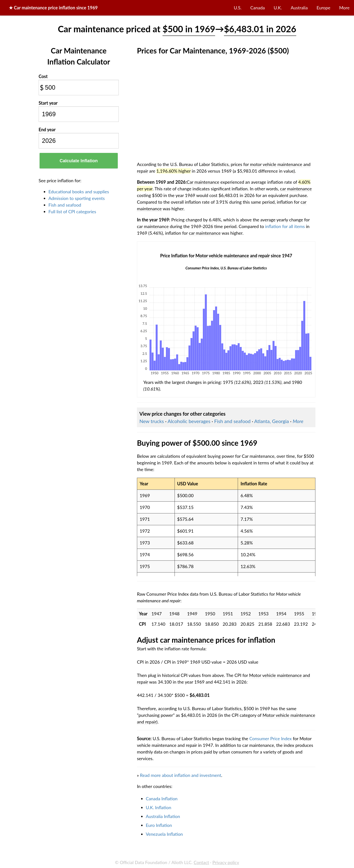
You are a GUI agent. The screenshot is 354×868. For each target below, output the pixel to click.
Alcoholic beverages (189, 421)
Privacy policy (226, 862)
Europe (324, 8)
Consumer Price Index (270, 738)
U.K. (278, 8)
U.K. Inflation (159, 807)
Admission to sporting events (77, 198)
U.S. (238, 8)
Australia (299, 8)
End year (47, 130)
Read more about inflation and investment (180, 775)
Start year (48, 103)
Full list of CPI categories (72, 212)
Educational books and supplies (79, 192)
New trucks (152, 421)
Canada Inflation (162, 799)
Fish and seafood (65, 205)
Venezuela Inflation (164, 834)
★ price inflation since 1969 (53, 8)
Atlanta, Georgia (272, 421)
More (344, 8)
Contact (201, 862)
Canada (258, 8)
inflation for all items (285, 226)
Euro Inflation (159, 825)
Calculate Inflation (79, 161)
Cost (43, 76)
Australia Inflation (163, 816)
